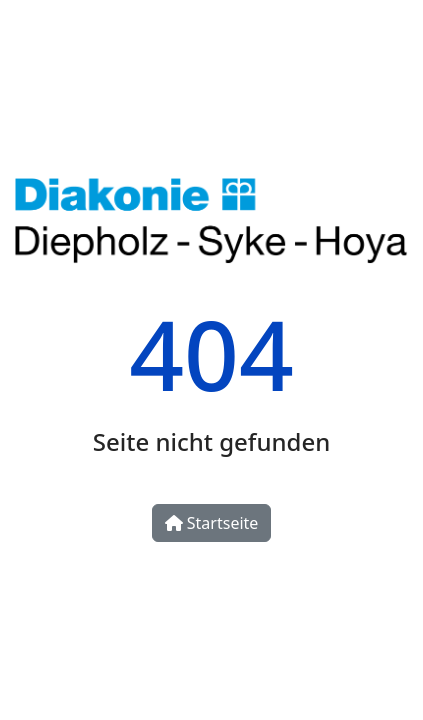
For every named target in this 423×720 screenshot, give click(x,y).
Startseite (212, 523)
